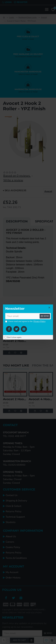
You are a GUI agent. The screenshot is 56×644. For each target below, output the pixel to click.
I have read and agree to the (26, 322)
